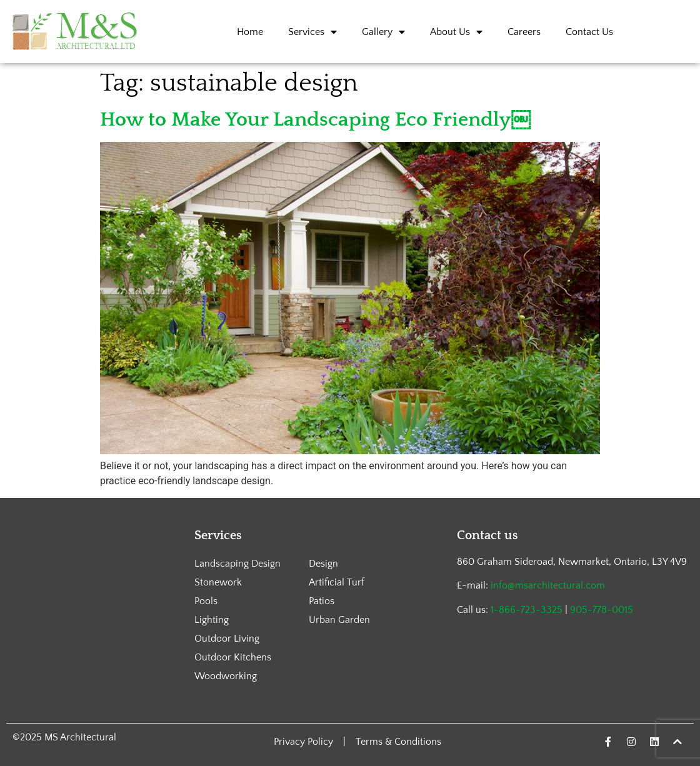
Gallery (383, 32)
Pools (206, 601)
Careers (524, 32)
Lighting (212, 620)
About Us (456, 32)
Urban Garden (339, 620)
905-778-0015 (602, 610)
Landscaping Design (237, 564)
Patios (322, 601)
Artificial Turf (337, 582)
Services (312, 32)
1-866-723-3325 (527, 610)
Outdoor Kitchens (233, 657)
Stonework (218, 582)
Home (250, 32)
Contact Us (589, 32)
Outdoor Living (227, 639)
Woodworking (226, 676)
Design (323, 564)
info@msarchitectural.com (548, 585)
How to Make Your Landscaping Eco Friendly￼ (315, 120)
